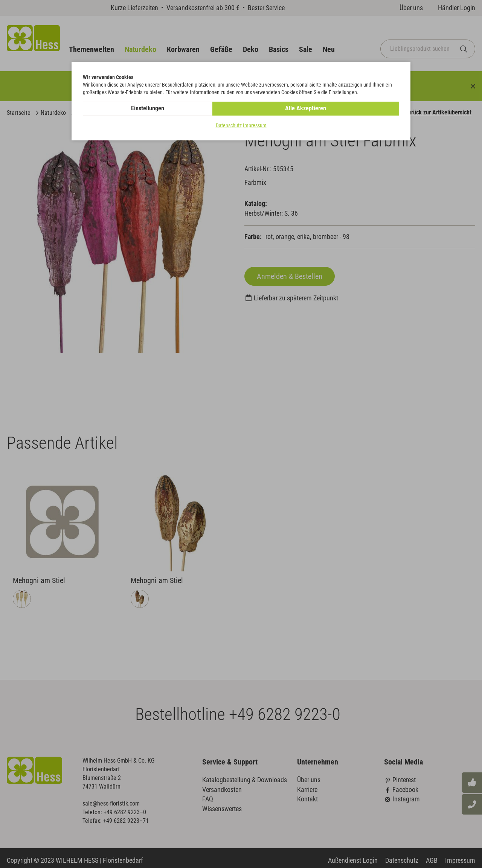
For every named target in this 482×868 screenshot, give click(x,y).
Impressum (255, 126)
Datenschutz (229, 126)
